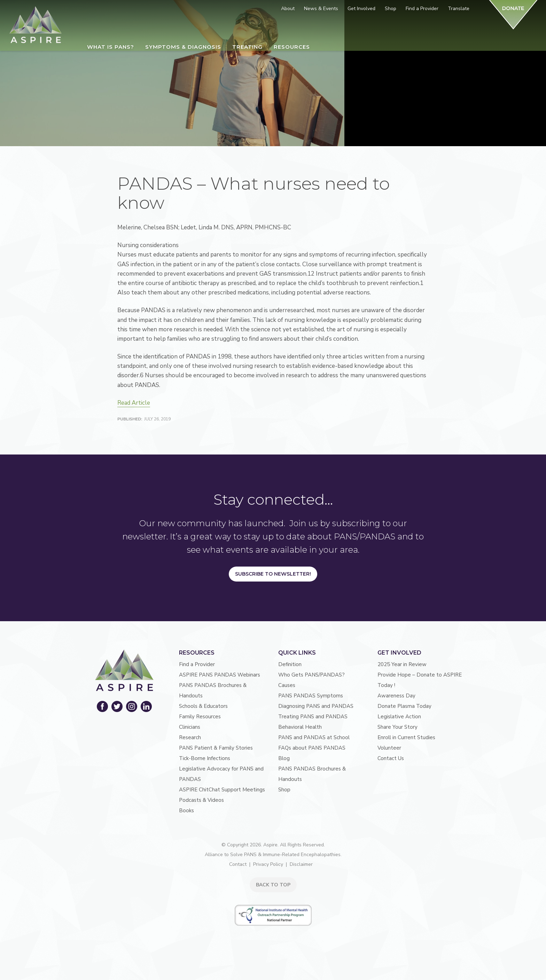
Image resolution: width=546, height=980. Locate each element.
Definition (290, 664)
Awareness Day (396, 696)
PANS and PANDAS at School (314, 737)
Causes (287, 685)
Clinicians (190, 727)
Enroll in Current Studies (406, 737)
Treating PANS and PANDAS (313, 717)
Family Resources (200, 717)
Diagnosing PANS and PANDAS (316, 706)
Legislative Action (399, 717)
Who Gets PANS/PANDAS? (311, 675)
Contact (238, 864)
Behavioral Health (300, 727)
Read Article (134, 403)
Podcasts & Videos (201, 800)
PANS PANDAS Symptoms (311, 696)
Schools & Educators (203, 706)
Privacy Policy (268, 864)
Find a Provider (197, 664)
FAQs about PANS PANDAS (312, 748)
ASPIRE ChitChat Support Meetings (222, 790)
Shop (284, 790)
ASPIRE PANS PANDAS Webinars (220, 675)
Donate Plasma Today (404, 706)
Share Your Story (397, 727)
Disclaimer (301, 864)
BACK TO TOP (273, 885)
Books (186, 811)
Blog (284, 758)
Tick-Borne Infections (205, 758)
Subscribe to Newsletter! (273, 574)
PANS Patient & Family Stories (216, 748)
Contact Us (391, 758)
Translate (459, 9)
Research (190, 737)
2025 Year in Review (402, 664)
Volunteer (389, 748)
